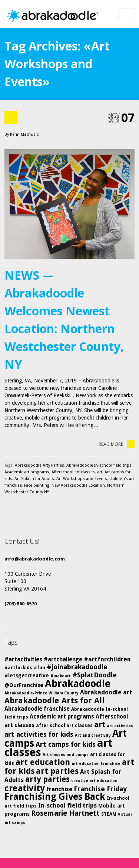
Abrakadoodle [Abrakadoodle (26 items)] (78, 684)
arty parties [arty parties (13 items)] (47, 779)
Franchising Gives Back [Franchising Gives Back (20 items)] (55, 797)
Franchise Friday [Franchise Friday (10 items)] (100, 789)
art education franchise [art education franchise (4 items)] (96, 764)
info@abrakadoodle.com (35, 559)
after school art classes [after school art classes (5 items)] (64, 725)
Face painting (37, 485)
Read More (117, 444)
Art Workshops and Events (82, 479)
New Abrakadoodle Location (78, 485)
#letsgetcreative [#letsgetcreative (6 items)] (27, 675)
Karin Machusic (24, 134)
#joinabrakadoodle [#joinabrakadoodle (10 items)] (77, 667)
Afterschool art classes (73, 472)
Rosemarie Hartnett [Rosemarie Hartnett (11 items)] (65, 813)
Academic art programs (27, 472)
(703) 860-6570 (21, 604)
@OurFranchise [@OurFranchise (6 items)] (24, 685)
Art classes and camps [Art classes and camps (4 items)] (66, 755)
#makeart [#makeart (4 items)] (61, 676)
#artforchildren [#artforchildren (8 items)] (107, 659)
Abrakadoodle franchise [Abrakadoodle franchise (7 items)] (37, 709)
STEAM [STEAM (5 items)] (109, 814)
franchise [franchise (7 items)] (59, 789)
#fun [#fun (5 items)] (39, 668)
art (100, 472)
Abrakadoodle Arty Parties (39, 465)
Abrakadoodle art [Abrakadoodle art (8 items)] (106, 692)
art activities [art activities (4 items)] (120, 726)
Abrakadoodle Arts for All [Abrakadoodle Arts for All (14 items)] (54, 701)
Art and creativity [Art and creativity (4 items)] (93, 735)
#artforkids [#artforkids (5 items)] (18, 668)
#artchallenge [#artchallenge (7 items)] (63, 660)
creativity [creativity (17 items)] (25, 788)
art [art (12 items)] (100, 724)
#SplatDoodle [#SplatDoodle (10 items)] (95, 675)
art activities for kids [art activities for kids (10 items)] (39, 734)
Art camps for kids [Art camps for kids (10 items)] (66, 744)
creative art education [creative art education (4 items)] (94, 781)
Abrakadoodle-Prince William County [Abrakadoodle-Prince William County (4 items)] (42, 693)
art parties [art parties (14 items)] (57, 771)
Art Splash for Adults (34, 479)
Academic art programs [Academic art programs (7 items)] (62, 717)
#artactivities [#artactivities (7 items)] (23, 660)
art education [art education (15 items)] (43, 762)
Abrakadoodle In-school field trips (99, 465)
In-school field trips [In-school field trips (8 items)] (67, 805)
